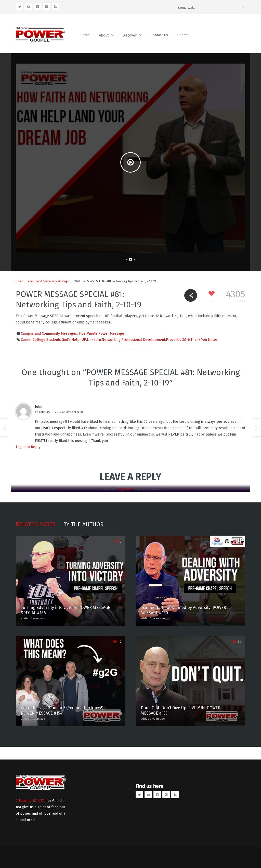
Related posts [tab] (36, 524)
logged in (125, 489)
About (104, 35)
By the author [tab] (83, 524)
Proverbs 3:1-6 (178, 340)
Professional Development (143, 340)
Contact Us (159, 35)
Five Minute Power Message (102, 334)
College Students (47, 340)
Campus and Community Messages (48, 281)
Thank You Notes (204, 340)
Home (85, 35)
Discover (130, 35)
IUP (83, 340)
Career (26, 340)
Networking (111, 340)
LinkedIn (94, 340)
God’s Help (71, 340)
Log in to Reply (28, 447)
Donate (183, 35)
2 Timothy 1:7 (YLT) (31, 801)
